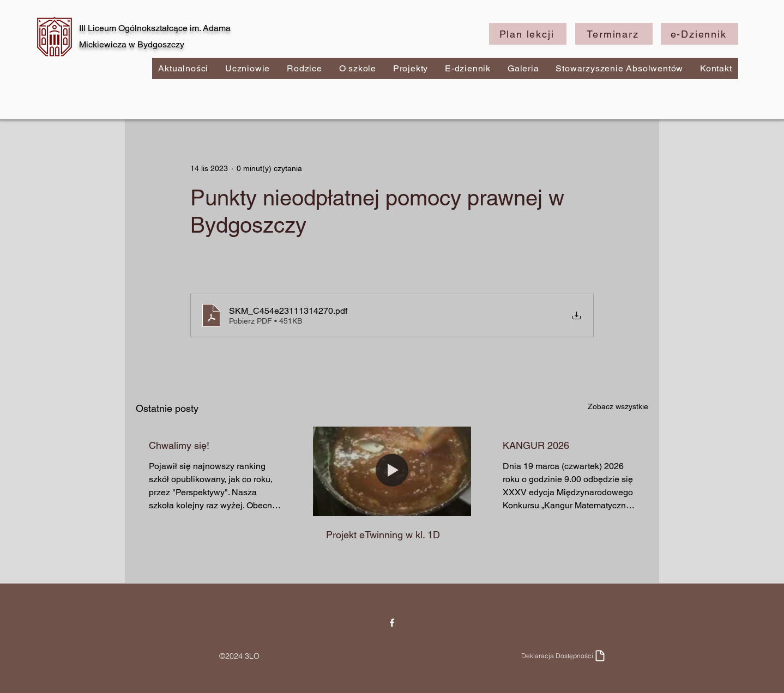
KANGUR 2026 (536, 445)
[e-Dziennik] (699, 34)
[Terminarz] (614, 34)
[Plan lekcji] (528, 34)
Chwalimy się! (179, 445)
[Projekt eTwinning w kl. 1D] (392, 471)
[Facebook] (392, 623)
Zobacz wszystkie (618, 406)
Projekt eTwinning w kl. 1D (383, 535)
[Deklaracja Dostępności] (564, 656)
